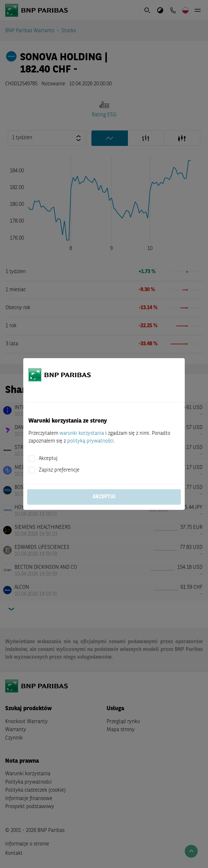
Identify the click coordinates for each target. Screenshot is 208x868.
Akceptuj (48, 459)
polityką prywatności (90, 441)
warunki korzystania (82, 434)
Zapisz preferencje (59, 470)
